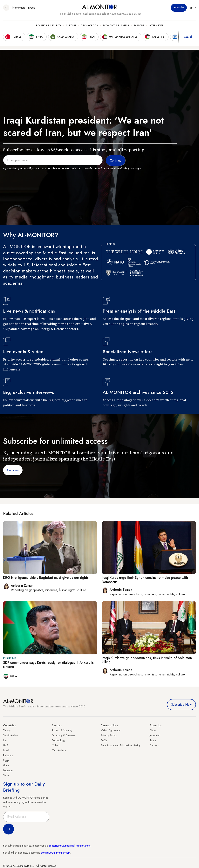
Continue (13, 470)
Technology (89, 26)
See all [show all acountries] (188, 37)
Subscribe (179, 8)
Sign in (192, 8)
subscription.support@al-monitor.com (70, 846)
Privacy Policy (109, 735)
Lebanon (8, 770)
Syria (6, 775)
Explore (139, 26)
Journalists (155, 735)
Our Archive (59, 750)
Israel (6, 750)
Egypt (6, 760)
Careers (154, 745)
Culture (71, 26)
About (153, 730)
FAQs (104, 740)
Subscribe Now (181, 705)
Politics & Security (49, 26)
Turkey (7, 730)
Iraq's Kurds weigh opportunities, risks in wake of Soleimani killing (147, 660)
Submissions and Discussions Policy (121, 745)
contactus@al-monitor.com (56, 853)
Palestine (8, 755)
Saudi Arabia (10, 735)
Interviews (156, 26)
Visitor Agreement (111, 730)
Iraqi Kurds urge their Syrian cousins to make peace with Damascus (145, 580)
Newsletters (19, 8)
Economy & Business (116, 26)
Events (32, 8)
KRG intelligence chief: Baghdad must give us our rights (46, 578)
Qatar (6, 765)
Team (153, 740)
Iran (5, 740)
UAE (6, 745)
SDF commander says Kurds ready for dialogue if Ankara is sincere (48, 665)
